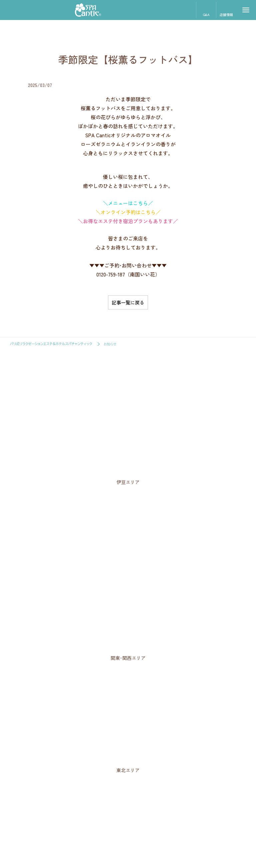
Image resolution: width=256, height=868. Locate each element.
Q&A (206, 9)
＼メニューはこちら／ (128, 203)
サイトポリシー (154, 831)
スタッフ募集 (100, 831)
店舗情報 (226, 9)
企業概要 (127, 831)
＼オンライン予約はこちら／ (128, 212)
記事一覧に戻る (128, 302)
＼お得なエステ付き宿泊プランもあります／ (128, 221)
